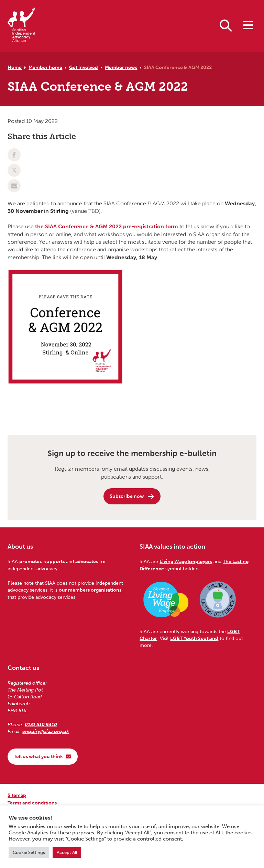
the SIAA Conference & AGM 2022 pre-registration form (107, 226)
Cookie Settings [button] (29, 852)
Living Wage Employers (186, 561)
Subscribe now (132, 496)
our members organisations (90, 590)
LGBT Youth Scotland (194, 638)
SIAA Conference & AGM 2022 (178, 67)
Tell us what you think (43, 756)
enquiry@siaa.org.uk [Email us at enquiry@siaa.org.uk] (46, 731)
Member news (121, 67)
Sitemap (17, 795)
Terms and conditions (32, 803)
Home (15, 67)
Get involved (84, 67)
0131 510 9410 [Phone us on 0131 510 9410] (41, 724)
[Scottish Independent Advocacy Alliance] (21, 26)
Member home (45, 67)
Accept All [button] (67, 852)
